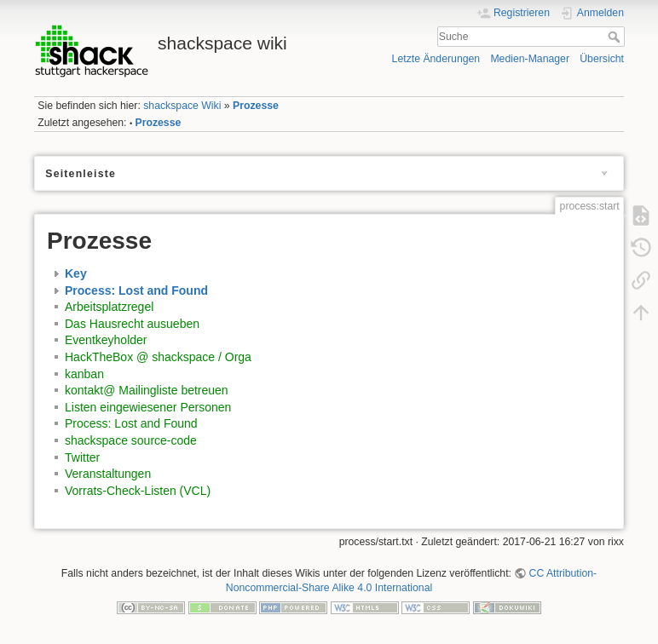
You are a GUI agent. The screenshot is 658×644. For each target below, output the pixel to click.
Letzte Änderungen (436, 59)
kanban (84, 374)
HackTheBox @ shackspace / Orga (158, 357)
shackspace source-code (131, 440)
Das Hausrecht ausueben (132, 324)
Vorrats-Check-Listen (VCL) (138, 491)
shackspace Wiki (182, 106)
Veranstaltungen (108, 474)
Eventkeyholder (106, 340)
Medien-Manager (530, 59)
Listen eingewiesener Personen (148, 407)
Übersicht (602, 59)
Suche (616, 37)
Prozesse (256, 106)
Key (76, 273)
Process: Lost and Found (136, 290)
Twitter (82, 457)
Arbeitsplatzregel (109, 307)
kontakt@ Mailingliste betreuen (147, 390)
